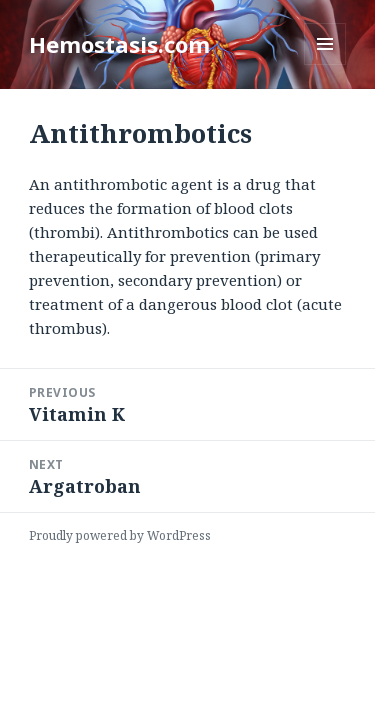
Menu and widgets (325, 64)
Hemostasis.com (119, 44)
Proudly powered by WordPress (120, 535)
